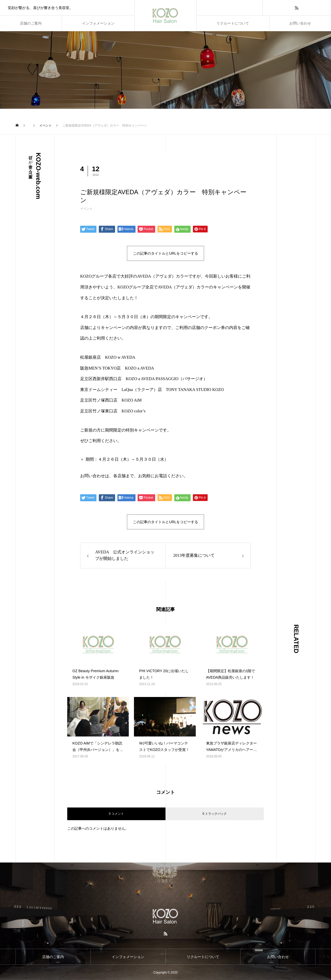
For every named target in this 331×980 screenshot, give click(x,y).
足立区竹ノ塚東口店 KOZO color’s (113, 411)
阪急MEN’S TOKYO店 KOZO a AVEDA (117, 368)
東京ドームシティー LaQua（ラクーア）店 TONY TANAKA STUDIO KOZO (152, 390)
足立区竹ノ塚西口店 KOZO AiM (111, 400)
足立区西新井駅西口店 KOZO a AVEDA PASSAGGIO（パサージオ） (144, 379)
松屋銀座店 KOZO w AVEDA (108, 357)
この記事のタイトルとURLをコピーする (165, 253)
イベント (86, 209)
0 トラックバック (215, 814)
